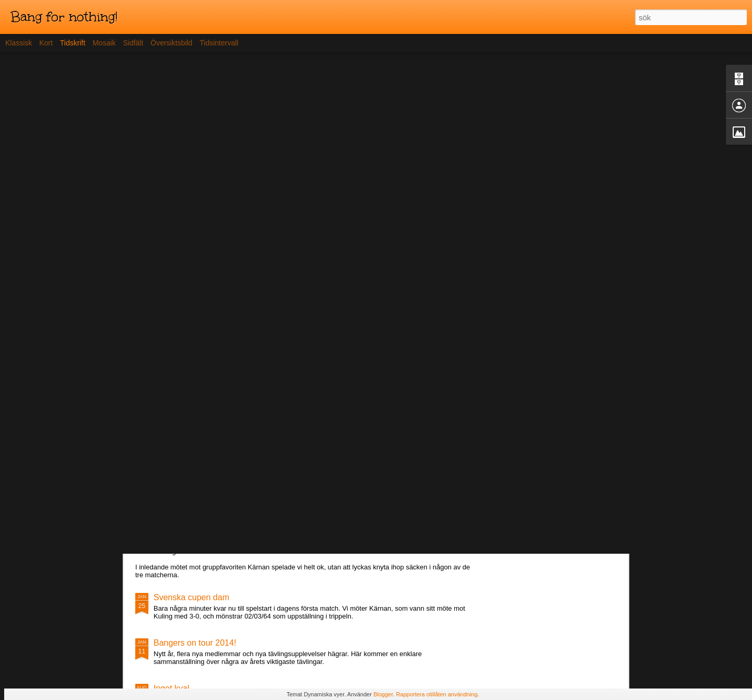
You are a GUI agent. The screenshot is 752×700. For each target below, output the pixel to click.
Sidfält (133, 43)
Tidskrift (73, 43)
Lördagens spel (182, 533)
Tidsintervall (219, 43)
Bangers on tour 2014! (195, 643)
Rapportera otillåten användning (437, 694)
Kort (46, 43)
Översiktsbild (171, 43)
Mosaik (104, 43)
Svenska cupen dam (191, 597)
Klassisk (19, 43)
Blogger (383, 694)
